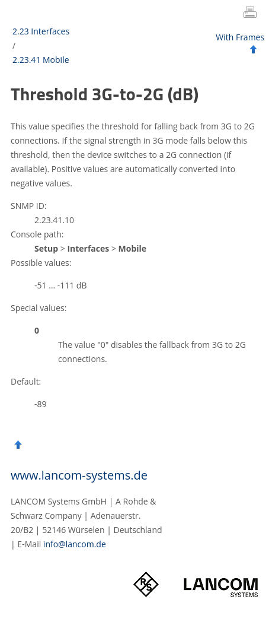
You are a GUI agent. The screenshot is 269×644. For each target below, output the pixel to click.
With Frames (240, 37)
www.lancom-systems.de (79, 475)
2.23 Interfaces (41, 31)
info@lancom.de (75, 544)
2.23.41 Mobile (41, 60)
